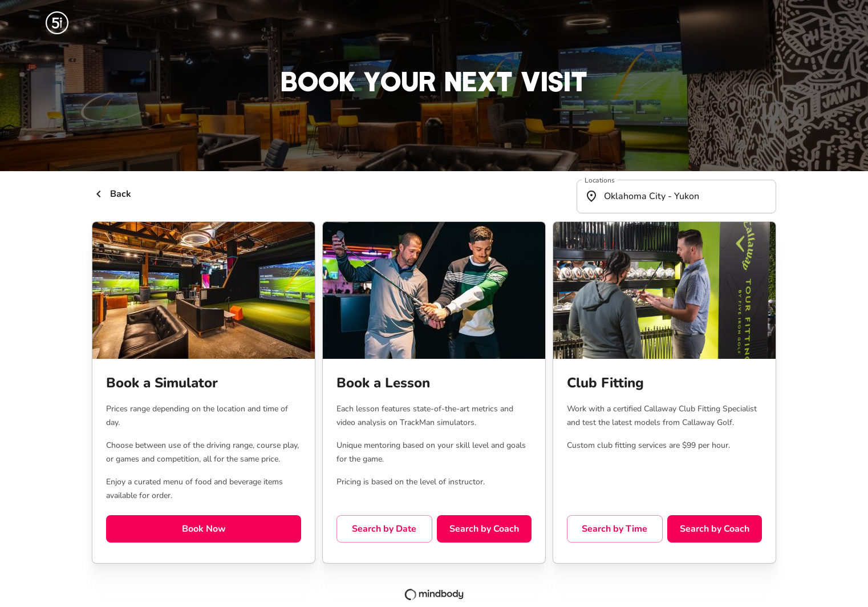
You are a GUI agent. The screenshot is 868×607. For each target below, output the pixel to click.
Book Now (204, 529)
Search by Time (615, 529)
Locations (600, 180)
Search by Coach (484, 529)
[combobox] (676, 197)
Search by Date (384, 529)
